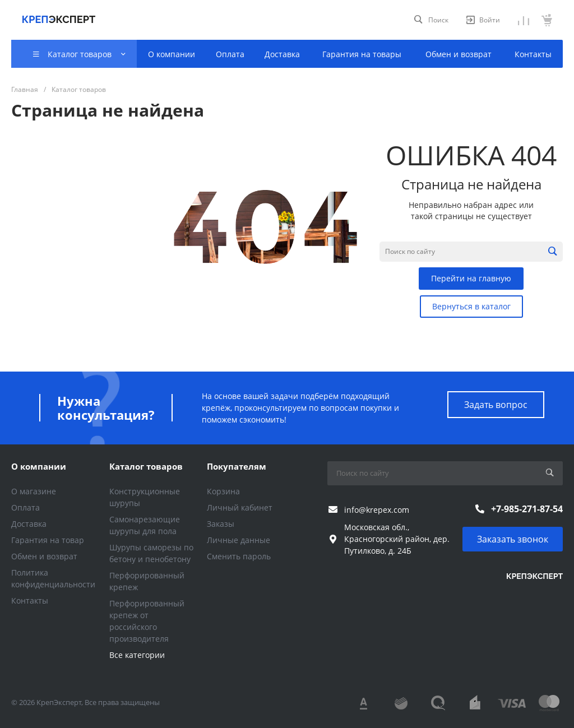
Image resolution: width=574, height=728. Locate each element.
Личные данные (239, 540)
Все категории (137, 655)
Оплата (26, 507)
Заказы (221, 524)
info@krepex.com (377, 510)
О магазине (34, 491)
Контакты (30, 601)
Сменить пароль (239, 556)
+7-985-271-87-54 (527, 509)
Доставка (29, 524)
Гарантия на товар (48, 540)
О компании (39, 466)
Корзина (223, 491)
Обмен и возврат (44, 556)
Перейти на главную (471, 278)
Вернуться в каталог (471, 306)
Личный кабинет (240, 507)
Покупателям (237, 466)
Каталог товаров (146, 466)
